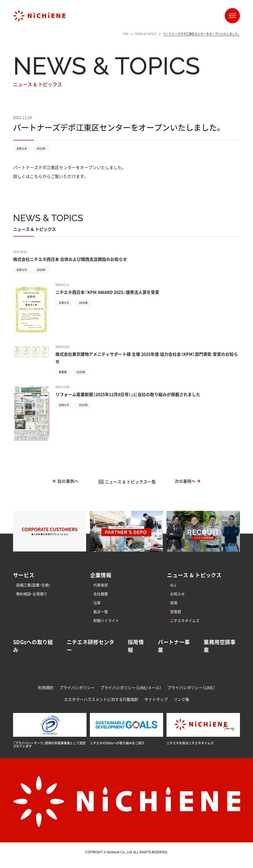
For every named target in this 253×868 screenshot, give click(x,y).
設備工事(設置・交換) (33, 585)
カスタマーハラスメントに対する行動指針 (101, 699)
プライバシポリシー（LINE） (191, 688)
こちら (36, 176)
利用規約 (46, 688)
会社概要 (101, 594)
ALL (173, 585)
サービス (24, 575)
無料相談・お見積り (32, 594)
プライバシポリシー (77, 688)
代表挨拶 (101, 585)
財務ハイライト (106, 620)
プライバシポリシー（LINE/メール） (131, 688)
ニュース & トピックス (194, 575)
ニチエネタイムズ (185, 620)
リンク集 (181, 699)
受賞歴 (176, 612)
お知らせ (177, 594)
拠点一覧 (101, 612)
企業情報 (101, 575)
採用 (174, 603)
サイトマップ (156, 699)
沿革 (97, 603)
